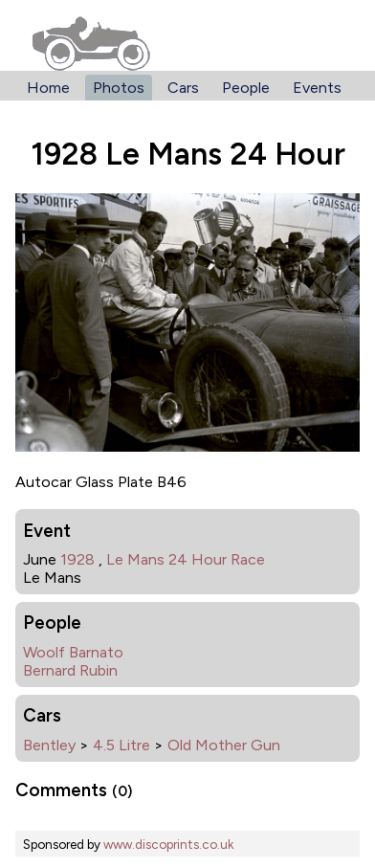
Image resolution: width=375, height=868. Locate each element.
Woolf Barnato (73, 652)
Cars (183, 88)
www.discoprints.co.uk (168, 844)
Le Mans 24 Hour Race (186, 559)
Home (48, 88)
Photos (119, 88)
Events (317, 88)
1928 (77, 559)
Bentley (49, 745)
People (246, 88)
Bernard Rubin (70, 670)
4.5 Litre (121, 745)
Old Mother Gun (224, 745)
